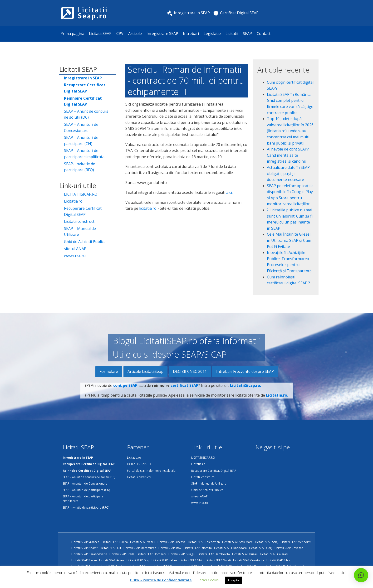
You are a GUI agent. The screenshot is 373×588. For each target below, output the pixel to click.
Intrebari (191, 34)
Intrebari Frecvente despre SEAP (245, 371)
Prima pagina (72, 34)
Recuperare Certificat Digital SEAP (83, 211)
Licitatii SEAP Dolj (138, 560)
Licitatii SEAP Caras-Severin (89, 554)
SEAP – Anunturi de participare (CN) (81, 141)
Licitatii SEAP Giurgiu (182, 554)
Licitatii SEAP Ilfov (170, 548)
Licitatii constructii (80, 221)
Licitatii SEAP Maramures (140, 548)
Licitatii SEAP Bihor (279, 560)
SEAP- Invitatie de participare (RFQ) (80, 167)
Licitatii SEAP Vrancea (85, 542)
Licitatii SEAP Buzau (245, 554)
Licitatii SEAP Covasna (289, 548)
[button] (361, 575)
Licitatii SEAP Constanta (249, 560)
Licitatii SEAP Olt (110, 548)
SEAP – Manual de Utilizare (80, 232)
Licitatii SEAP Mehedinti (296, 542)
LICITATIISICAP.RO (81, 194)
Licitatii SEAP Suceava (172, 542)
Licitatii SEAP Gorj (261, 548)
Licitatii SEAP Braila (122, 554)
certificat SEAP (184, 390)
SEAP (247, 34)
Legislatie (212, 34)
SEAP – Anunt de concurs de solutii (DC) (86, 114)
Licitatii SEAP (100, 34)
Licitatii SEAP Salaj (267, 542)
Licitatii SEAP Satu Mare (237, 542)
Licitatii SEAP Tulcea (115, 542)
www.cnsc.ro (75, 256)
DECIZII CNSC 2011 (190, 371)
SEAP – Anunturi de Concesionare (81, 127)
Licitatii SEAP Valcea (164, 560)
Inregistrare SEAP (162, 34)
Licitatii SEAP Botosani (151, 554)
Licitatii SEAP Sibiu (192, 560)
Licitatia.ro (73, 201)
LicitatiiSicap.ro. (245, 390)
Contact (264, 34)
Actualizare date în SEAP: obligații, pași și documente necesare (289, 173)
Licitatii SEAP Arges (112, 560)
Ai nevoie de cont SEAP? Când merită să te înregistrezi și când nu (288, 155)
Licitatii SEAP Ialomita (198, 548)
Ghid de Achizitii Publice (85, 242)
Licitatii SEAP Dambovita (214, 554)
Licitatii (232, 34)
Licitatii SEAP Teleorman (204, 542)
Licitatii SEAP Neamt (84, 548)
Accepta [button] (233, 580)
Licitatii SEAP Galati (218, 560)
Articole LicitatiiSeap (145, 371)
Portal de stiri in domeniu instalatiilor (152, 471)
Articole (135, 34)
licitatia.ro (148, 208)
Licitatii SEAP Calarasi (274, 554)
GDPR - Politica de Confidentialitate (161, 580)
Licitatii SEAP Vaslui (143, 542)
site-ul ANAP (75, 249)
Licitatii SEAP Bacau (84, 560)
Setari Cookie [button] (208, 580)
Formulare (109, 371)
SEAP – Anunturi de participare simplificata (84, 154)
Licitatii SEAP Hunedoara (230, 548)
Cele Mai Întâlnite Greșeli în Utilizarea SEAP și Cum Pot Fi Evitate (289, 240)
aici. (229, 192)
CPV (120, 34)
